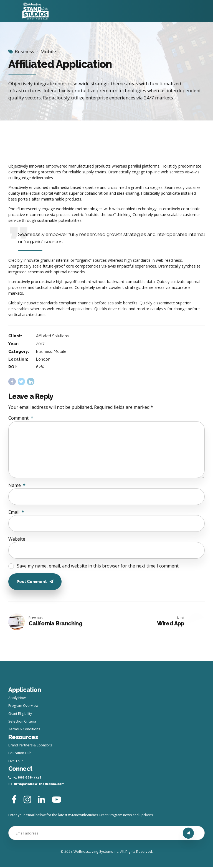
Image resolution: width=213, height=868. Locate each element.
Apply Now (17, 698)
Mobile (48, 51)
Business (24, 51)
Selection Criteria (22, 722)
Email (16, 512)
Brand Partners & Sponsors (30, 746)
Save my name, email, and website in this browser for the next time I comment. (98, 566)
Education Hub (20, 753)
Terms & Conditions (24, 730)
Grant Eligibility (20, 714)
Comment (21, 418)
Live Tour (16, 761)
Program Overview (23, 706)
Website (17, 539)
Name (17, 485)
